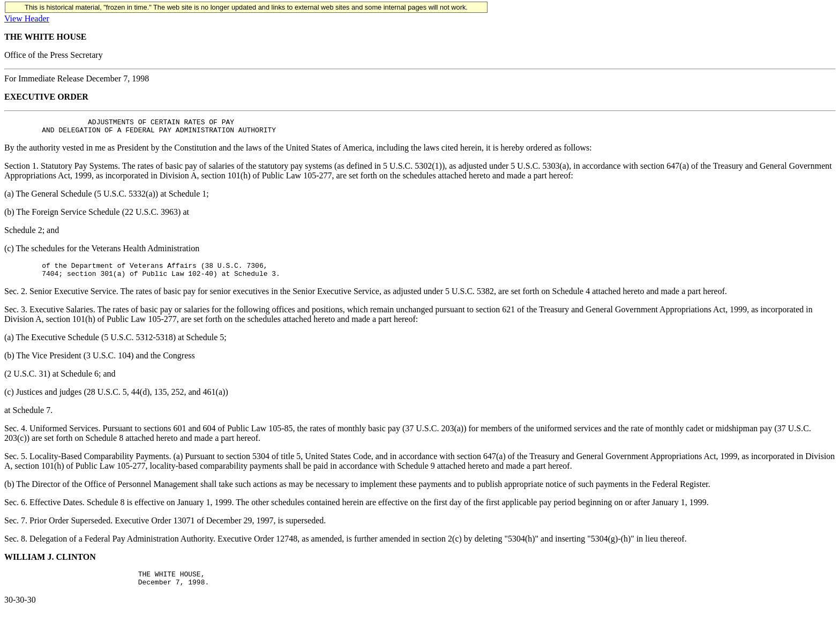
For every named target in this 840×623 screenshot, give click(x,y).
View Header (27, 18)
